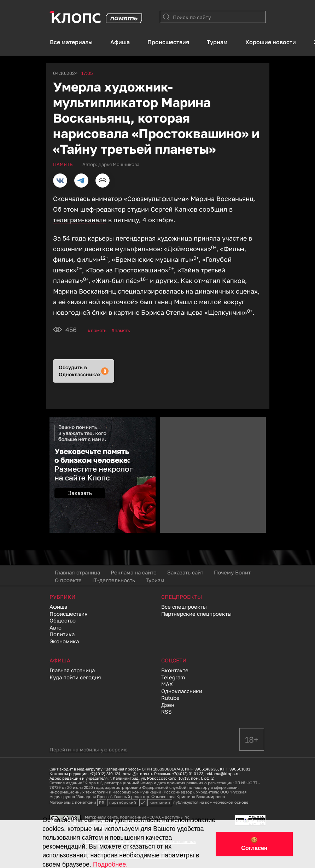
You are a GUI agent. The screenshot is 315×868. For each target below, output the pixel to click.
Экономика (64, 641)
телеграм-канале (80, 220)
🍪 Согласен (254, 844)
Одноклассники (182, 691)
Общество (63, 620)
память (122, 330)
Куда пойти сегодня (75, 677)
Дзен (168, 705)
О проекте (68, 580)
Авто (56, 627)
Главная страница (77, 572)
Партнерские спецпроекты (196, 614)
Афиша (120, 42)
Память (99, 330)
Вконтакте (175, 670)
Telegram (173, 677)
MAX (167, 684)
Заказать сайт (185, 572)
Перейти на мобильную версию (89, 749)
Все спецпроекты (184, 607)
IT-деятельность (114, 580)
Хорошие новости (271, 42)
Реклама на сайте (134, 572)
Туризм (217, 42)
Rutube (170, 698)
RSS (167, 711)
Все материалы (71, 42)
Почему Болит (232, 572)
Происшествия (168, 42)
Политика (62, 634)
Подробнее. (110, 864)
